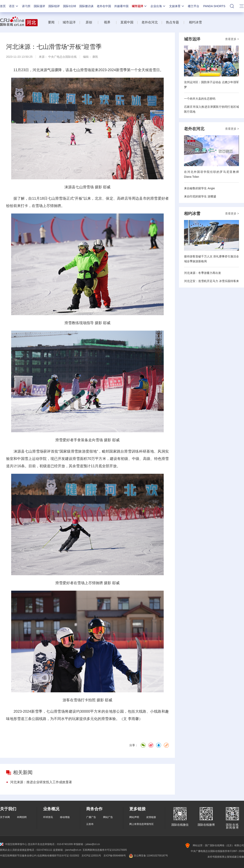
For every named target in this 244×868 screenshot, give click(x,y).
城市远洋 (139, 6)
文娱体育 (177, 6)
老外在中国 (104, 6)
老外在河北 (150, 22)
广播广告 (91, 817)
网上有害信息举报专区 (142, 824)
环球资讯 (48, 817)
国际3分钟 (70, 6)
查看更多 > (232, 39)
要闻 (51, 22)
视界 (107, 22)
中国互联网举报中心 (14, 844)
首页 (3, 6)
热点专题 (172, 22)
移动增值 (65, 817)
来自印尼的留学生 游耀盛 (200, 196)
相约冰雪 (195, 22)
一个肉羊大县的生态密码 (200, 99)
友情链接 (151, 817)
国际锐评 (54, 6)
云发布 (90, 824)
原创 (89, 22)
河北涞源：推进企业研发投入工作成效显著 (41, 782)
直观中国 (127, 22)
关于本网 (5, 817)
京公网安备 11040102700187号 (148, 856)
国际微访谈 (86, 6)
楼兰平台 (194, 6)
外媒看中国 (121, 6)
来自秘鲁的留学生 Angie (199, 188)
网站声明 (134, 817)
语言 (14, 6)
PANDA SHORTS (214, 6)
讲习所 (26, 6)
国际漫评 (39, 6)
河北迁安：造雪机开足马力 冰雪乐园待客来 (211, 281)
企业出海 (158, 6)
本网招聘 (22, 817)
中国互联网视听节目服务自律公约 (18, 856)
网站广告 (108, 817)
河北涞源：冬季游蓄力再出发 (203, 273)
